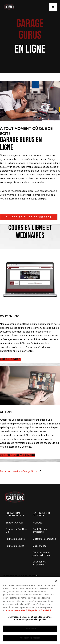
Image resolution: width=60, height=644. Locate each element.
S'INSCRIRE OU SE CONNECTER (29, 217)
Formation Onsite (15, 539)
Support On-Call (15, 523)
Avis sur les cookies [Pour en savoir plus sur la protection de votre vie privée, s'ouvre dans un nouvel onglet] (16, 610)
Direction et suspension (39, 563)
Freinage (37, 523)
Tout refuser (30, 629)
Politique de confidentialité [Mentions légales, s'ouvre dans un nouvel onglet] (38, 610)
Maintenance (40, 546)
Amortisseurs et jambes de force (42, 554)
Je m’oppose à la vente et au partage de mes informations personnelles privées (30, 618)
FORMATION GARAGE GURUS (15, 514)
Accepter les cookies (30, 638)
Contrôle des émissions (40, 531)
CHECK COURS (10, 359)
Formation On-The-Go (16, 531)
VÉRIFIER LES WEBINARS (18, 455)
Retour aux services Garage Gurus (19, 471)
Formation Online (15, 546)
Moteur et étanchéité (44, 539)
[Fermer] (56, 581)
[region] (30, 610)
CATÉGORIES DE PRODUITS (42, 514)
